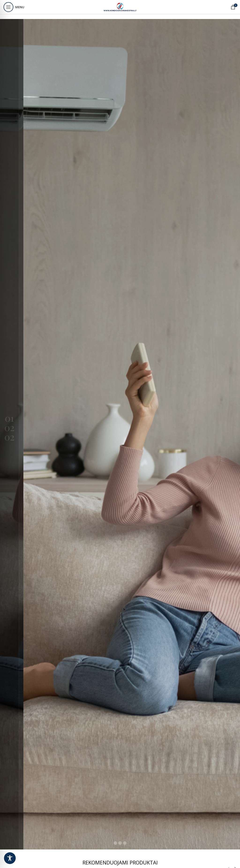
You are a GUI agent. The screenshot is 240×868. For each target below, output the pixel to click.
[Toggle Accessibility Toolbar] (10, 858)
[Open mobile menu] (14, 7)
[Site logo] (120, 7)
